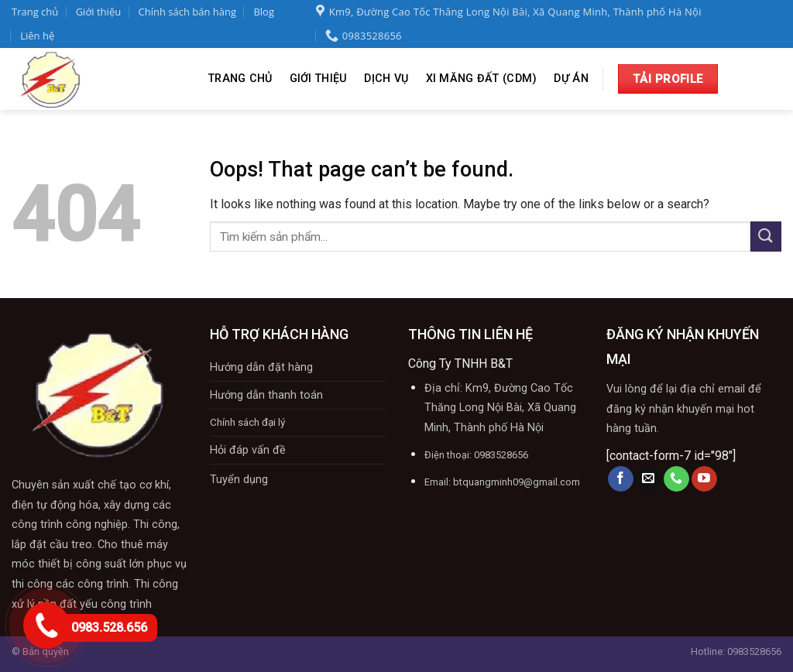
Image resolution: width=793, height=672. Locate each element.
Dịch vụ (386, 79)
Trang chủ (35, 12)
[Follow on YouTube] (704, 479)
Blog (264, 12)
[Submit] (766, 237)
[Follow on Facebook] (621, 479)
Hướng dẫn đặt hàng (261, 367)
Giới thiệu (99, 12)
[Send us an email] (649, 479)
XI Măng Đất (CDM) (482, 79)
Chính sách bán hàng (188, 12)
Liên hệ (37, 36)
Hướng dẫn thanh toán (266, 395)
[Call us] (676, 479)
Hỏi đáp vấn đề (248, 450)
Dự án (571, 79)
